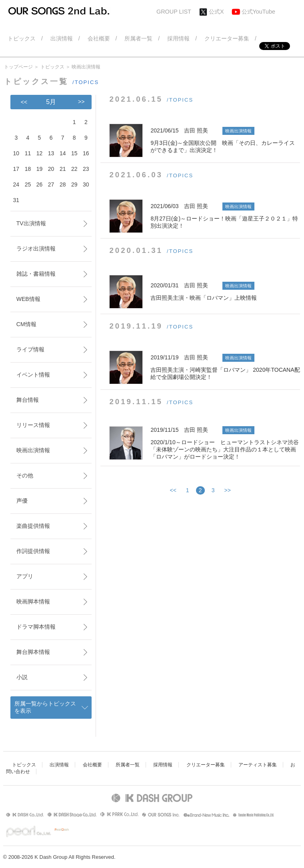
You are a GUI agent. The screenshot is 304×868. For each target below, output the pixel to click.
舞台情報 (28, 400)
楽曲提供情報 (33, 526)
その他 (25, 475)
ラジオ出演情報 (36, 249)
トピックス (52, 67)
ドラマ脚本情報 (36, 627)
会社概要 (92, 765)
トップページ (18, 67)
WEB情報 (28, 299)
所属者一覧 (128, 765)
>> (228, 490)
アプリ (25, 576)
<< (173, 490)
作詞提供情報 (33, 551)
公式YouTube (259, 12)
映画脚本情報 (33, 601)
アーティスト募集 (258, 765)
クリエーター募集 (206, 765)
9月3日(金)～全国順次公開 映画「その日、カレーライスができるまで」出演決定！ (225, 140)
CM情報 (26, 324)
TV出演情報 (31, 223)
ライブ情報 (30, 349)
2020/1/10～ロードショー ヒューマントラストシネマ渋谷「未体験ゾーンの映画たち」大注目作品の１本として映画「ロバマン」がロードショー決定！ (225, 443)
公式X (216, 12)
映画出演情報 (33, 450)
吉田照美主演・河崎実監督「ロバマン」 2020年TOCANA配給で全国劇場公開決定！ (225, 367)
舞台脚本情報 (33, 652)
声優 (22, 501)
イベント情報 (33, 375)
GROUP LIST (174, 12)
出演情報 (59, 765)
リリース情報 (33, 425)
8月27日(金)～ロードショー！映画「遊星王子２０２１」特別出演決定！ (225, 216)
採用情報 (163, 765)
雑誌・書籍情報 (36, 274)
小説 (22, 677)
